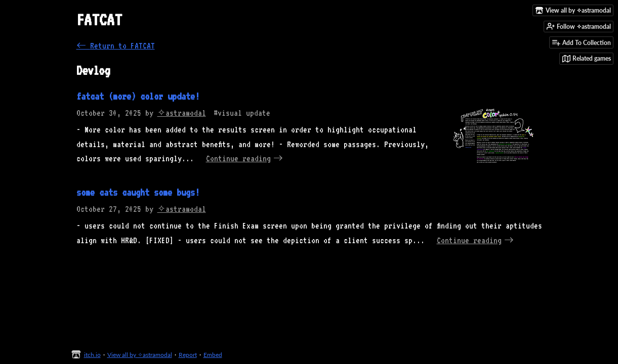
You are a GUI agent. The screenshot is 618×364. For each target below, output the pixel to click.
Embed (213, 355)
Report (188, 355)
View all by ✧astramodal (140, 355)
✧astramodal (182, 113)
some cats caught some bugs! (138, 192)
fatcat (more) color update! (138, 96)
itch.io (92, 355)
